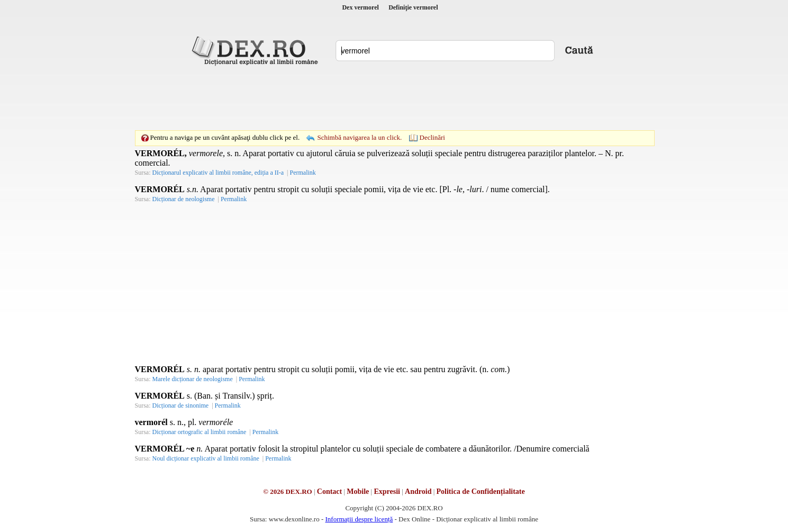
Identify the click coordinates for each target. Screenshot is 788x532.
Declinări (432, 137)
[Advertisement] (394, 98)
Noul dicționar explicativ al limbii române (206, 458)
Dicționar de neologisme (184, 199)
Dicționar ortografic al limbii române (200, 432)
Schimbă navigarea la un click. (359, 137)
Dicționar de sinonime (181, 405)
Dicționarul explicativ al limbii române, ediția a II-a (218, 173)
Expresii (387, 492)
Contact (329, 492)
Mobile (358, 492)
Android (418, 492)
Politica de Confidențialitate (481, 492)
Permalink (302, 173)
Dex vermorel (360, 7)
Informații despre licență (359, 519)
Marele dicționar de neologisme (193, 379)
